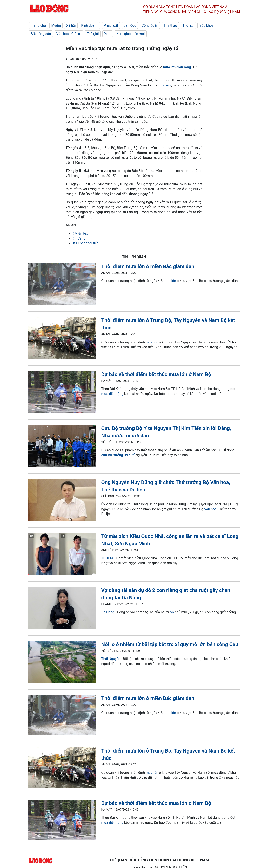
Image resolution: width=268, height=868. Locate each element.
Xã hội (71, 25)
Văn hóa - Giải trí (69, 34)
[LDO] (62, 285)
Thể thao (170, 25)
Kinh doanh (90, 25)
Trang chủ (38, 25)
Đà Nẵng (108, 612)
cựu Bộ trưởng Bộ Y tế (118, 455)
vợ (172, 612)
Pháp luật (111, 25)
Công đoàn (150, 25)
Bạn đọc (130, 25)
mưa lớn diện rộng (177, 67)
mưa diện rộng (112, 394)
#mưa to (79, 238)
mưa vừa (164, 85)
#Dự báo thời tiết (85, 243)
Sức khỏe (206, 25)
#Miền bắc (81, 233)
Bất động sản (41, 34)
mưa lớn (170, 281)
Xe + (108, 34)
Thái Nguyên (111, 659)
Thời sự (188, 25)
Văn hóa (210, 509)
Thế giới (93, 34)
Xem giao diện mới (130, 34)
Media (56, 25)
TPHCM (107, 558)
